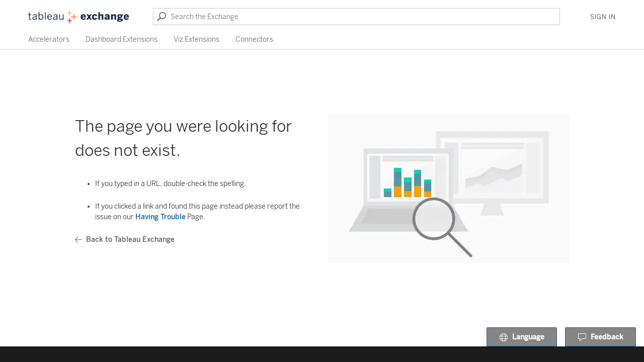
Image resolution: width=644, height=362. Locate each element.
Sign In (603, 17)
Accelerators (49, 39)
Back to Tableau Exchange (125, 240)
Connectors (254, 39)
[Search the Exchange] (356, 17)
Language (522, 337)
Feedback (600, 337)
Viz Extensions (196, 39)
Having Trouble (160, 217)
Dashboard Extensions (122, 39)
